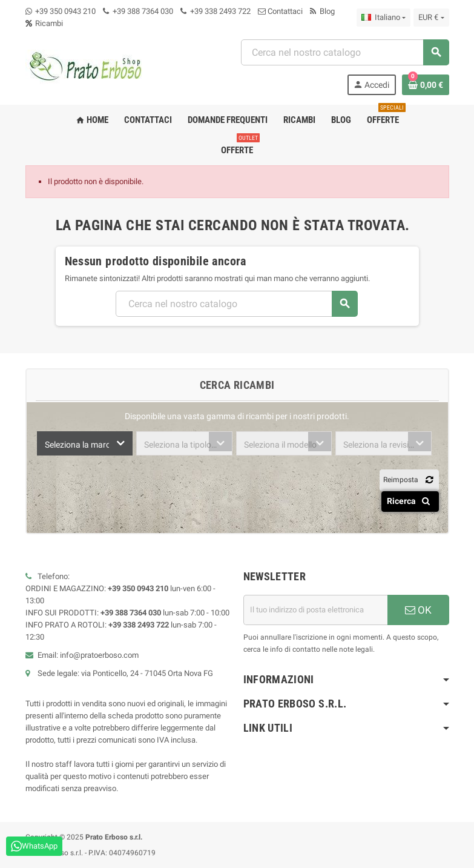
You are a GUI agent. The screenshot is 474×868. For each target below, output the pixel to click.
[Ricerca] (345, 52)
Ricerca (411, 501)
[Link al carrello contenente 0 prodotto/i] (426, 85)
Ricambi (44, 23)
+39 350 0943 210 (65, 11)
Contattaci (280, 11)
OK (418, 610)
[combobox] (85, 443)
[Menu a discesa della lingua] (383, 18)
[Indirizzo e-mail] (315, 610)
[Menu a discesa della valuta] (431, 18)
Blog (322, 11)
